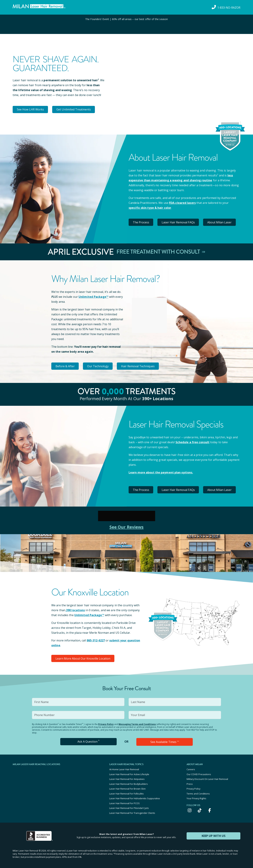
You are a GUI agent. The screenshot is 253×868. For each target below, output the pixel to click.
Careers (191, 768)
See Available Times (165, 741)
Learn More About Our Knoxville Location (83, 658)
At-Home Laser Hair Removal (124, 768)
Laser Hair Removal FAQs (179, 222)
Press (190, 783)
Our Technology (99, 366)
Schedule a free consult (192, 442)
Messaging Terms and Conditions (137, 723)
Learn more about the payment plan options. (161, 472)
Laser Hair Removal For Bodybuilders (129, 783)
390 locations (75, 609)
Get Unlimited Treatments (74, 109)
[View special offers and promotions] (126, 24)
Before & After (65, 366)
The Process (141, 222)
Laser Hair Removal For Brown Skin (127, 787)
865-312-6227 (96, 640)
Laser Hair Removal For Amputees (127, 778)
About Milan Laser (220, 222)
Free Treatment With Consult (161, 252)
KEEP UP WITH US (213, 834)
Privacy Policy (106, 723)
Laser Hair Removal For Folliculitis (126, 792)
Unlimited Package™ (93, 296)
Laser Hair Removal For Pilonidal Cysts (129, 806)
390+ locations (158, 398)
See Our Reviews (127, 526)
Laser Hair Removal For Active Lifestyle (129, 773)
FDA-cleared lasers (182, 203)
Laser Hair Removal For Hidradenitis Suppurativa (134, 797)
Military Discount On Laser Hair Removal (207, 778)
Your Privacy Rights (196, 797)
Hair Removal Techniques (139, 366)
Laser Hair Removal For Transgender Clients (132, 811)
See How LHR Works (30, 109)
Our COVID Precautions (199, 773)
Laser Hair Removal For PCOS (124, 802)
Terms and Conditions (198, 792)
